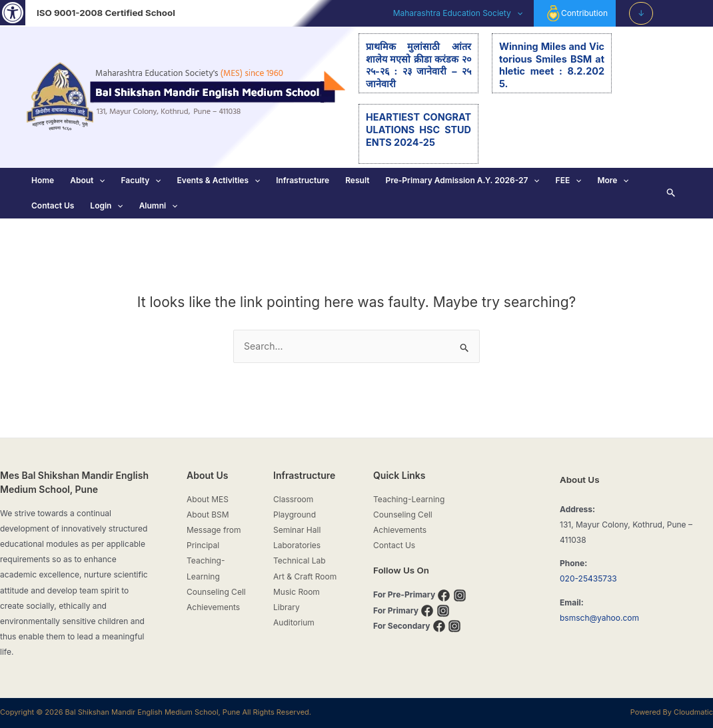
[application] (517, 13)
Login (106, 206)
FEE (569, 181)
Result (357, 180)
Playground (295, 515)
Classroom (293, 499)
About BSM (208, 515)
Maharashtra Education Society (458, 13)
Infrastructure (303, 180)
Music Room (297, 592)
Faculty (141, 181)
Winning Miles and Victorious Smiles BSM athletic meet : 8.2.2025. (552, 65)
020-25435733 (588, 578)
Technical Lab (300, 560)
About (87, 181)
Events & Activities (219, 181)
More (613, 181)
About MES (208, 499)
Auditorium (294, 622)
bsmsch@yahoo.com (599, 618)
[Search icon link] (671, 193)
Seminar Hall (297, 530)
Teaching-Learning (409, 499)
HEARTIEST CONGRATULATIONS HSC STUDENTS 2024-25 (418, 129)
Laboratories (297, 545)
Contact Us (53, 205)
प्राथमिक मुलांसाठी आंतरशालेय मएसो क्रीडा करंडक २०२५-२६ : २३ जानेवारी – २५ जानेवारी (418, 65)
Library (287, 607)
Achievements (213, 607)
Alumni (159, 206)
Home (43, 180)
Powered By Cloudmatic (672, 712)
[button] (13, 13)
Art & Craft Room (305, 576)
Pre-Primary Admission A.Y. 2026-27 (462, 181)
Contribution (576, 13)
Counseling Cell (216, 592)
